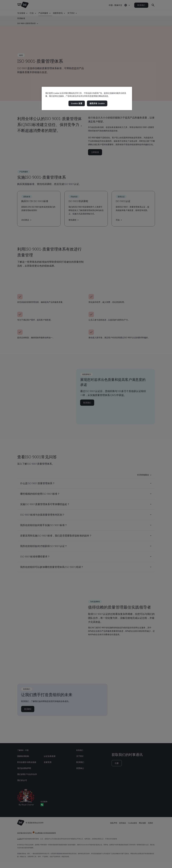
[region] (87, 98)
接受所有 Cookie (97, 103)
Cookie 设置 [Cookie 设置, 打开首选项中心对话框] (77, 103)
